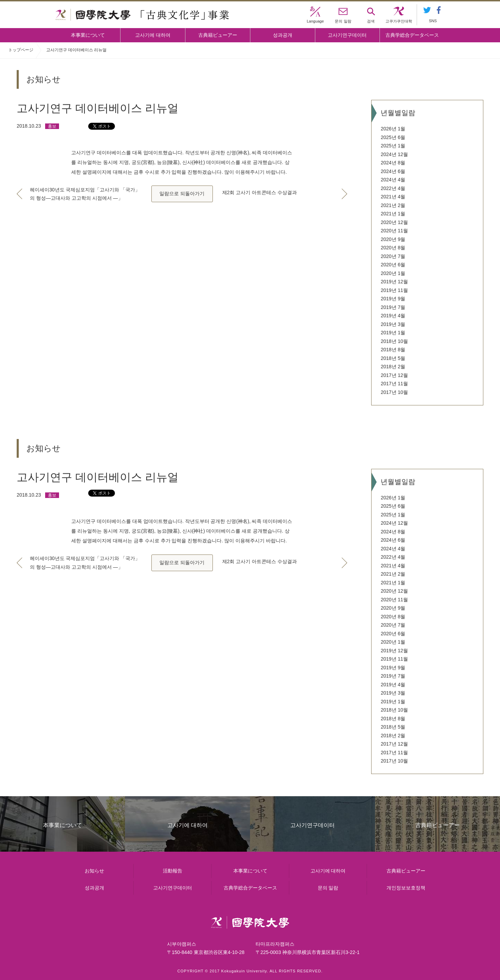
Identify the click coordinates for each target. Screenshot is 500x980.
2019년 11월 (394, 290)
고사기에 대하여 (153, 35)
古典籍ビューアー (218, 35)
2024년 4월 (393, 180)
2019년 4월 (393, 316)
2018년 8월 (393, 350)
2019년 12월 (394, 282)
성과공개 (283, 35)
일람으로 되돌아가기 (182, 194)
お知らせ (94, 871)
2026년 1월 (393, 129)
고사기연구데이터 (347, 35)
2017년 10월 (394, 392)
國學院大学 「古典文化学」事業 (142, 15)
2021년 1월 (393, 214)
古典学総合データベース (412, 35)
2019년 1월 (393, 333)
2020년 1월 (393, 273)
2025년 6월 (393, 137)
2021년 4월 (393, 197)
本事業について (88, 35)
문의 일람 (328, 888)
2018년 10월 (394, 341)
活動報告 (173, 871)
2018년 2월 (393, 367)
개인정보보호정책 (406, 888)
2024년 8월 (393, 163)
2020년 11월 (394, 231)
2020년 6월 (393, 265)
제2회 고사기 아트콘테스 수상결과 (260, 192)
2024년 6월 (393, 171)
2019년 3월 (393, 324)
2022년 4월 (393, 188)
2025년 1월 (393, 146)
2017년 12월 (394, 375)
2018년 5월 (393, 358)
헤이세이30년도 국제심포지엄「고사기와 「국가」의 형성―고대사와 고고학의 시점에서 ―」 (85, 194)
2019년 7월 (393, 307)
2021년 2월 (393, 205)
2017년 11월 (394, 384)
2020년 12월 (394, 222)
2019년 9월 (393, 299)
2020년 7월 (393, 256)
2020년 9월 (393, 239)
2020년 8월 (393, 248)
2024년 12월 (394, 154)
